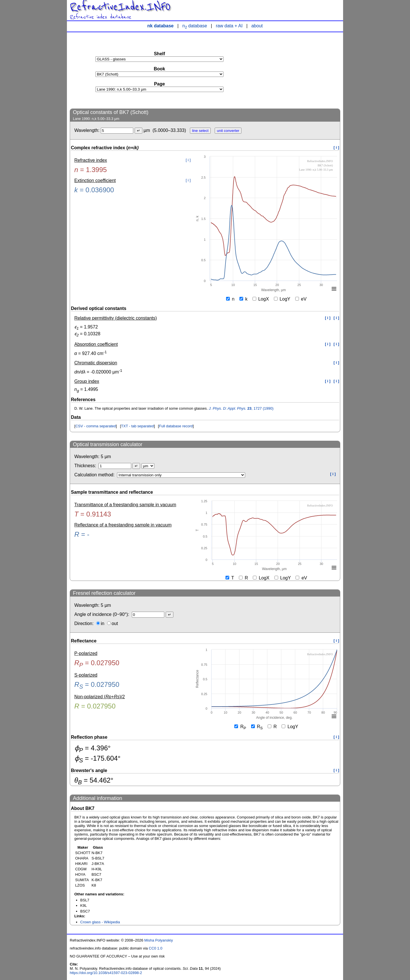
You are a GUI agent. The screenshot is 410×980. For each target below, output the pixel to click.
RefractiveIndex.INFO (120, 7)
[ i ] (337, 147)
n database (195, 26)
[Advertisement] (298, 70)
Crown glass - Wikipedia (100, 922)
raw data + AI (229, 26)
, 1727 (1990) (241, 408)
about (257, 26)
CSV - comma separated (96, 426)
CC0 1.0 (156, 948)
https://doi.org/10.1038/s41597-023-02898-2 (106, 973)
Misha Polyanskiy (159, 940)
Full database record (176, 426)
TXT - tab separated (137, 426)
